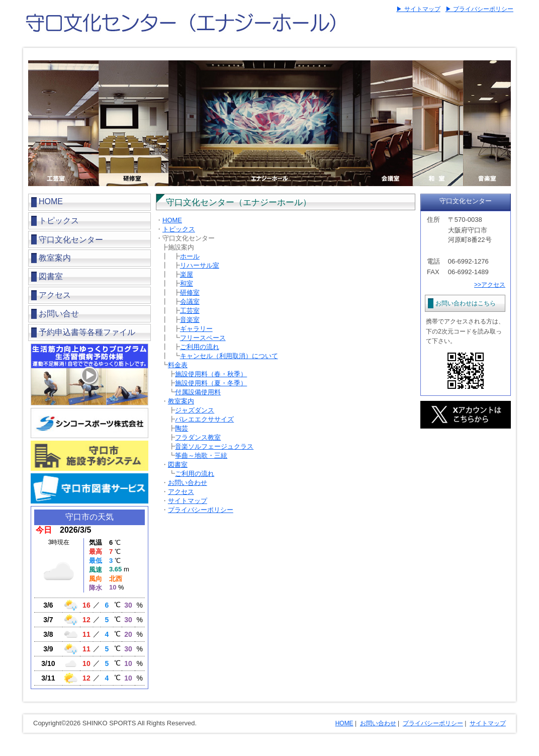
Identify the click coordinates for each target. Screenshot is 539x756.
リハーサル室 (200, 265)
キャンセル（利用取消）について (229, 356)
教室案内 (55, 258)
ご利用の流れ (200, 347)
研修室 (190, 292)
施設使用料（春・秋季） (211, 374)
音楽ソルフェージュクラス (214, 446)
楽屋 (187, 274)
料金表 (178, 365)
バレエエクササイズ (204, 419)
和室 (187, 283)
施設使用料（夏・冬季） (211, 383)
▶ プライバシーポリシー (479, 9)
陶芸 (182, 428)
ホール (190, 256)
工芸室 (190, 311)
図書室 (51, 276)
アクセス (55, 295)
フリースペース (203, 338)
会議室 (190, 302)
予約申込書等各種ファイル (87, 332)
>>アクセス (490, 285)
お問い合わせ (188, 483)
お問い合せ (59, 314)
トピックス (59, 221)
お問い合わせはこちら (466, 303)
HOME (51, 201)
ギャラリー (196, 329)
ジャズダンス (195, 410)
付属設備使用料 (198, 392)
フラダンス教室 (198, 437)
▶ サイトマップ (418, 9)
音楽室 (190, 320)
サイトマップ (188, 501)
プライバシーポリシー (201, 510)
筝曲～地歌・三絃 (201, 455)
